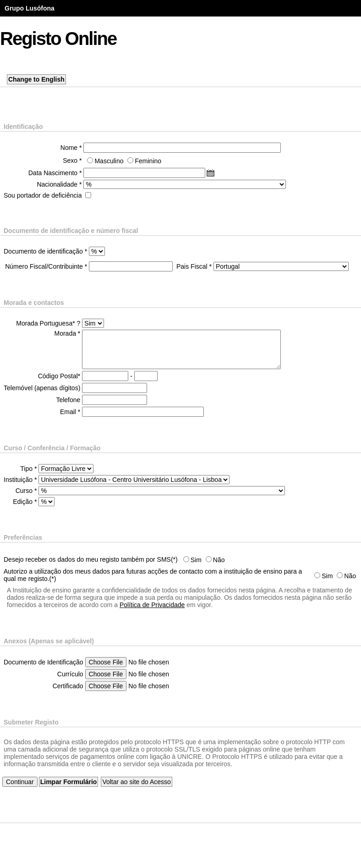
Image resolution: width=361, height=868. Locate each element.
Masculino (109, 161)
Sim (196, 560)
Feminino (148, 161)
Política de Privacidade (152, 605)
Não (219, 560)
